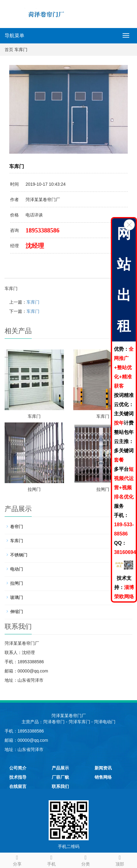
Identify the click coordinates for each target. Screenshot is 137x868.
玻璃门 (17, 597)
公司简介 (18, 768)
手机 (51, 860)
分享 (17, 860)
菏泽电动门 (105, 722)
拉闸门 (34, 489)
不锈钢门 (19, 555)
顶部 (120, 860)
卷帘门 (17, 527)
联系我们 (60, 786)
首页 (9, 50)
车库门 (33, 302)
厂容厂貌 (60, 777)
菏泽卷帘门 (54, 722)
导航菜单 (14, 36)
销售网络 (103, 777)
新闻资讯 (103, 768)
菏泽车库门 (79, 722)
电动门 (17, 569)
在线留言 (18, 786)
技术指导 (18, 777)
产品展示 (60, 768)
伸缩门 (17, 612)
